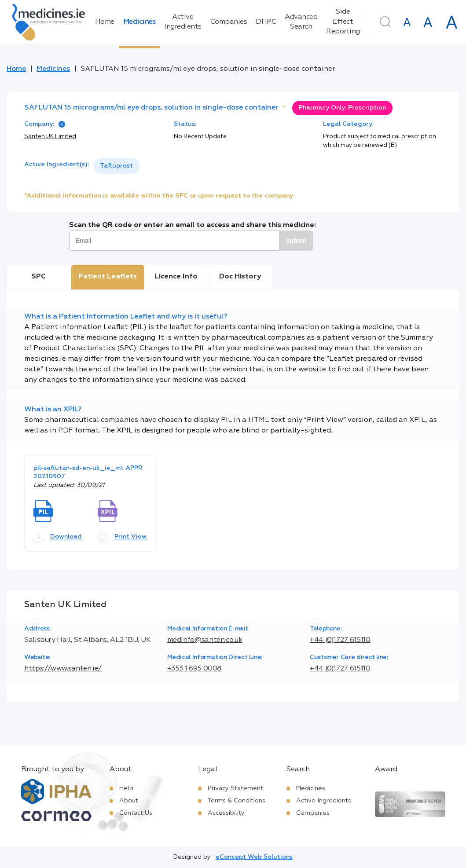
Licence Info (176, 277)
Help (126, 788)
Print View (122, 537)
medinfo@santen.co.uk (205, 640)
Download (58, 537)
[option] (116, 166)
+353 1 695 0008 (194, 669)
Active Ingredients (183, 22)
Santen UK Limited (50, 137)
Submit (296, 241)
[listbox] (116, 166)
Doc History (240, 277)
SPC (39, 277)
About (129, 801)
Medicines (139, 22)
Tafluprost (116, 166)
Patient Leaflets (108, 277)
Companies (229, 22)
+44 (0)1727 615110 (340, 640)
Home (105, 22)
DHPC (266, 22)
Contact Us (136, 813)
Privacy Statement (235, 788)
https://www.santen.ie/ (63, 669)
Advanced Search (301, 22)
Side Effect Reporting (343, 22)
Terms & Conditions (237, 801)
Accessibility (226, 813)
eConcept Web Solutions (254, 857)
